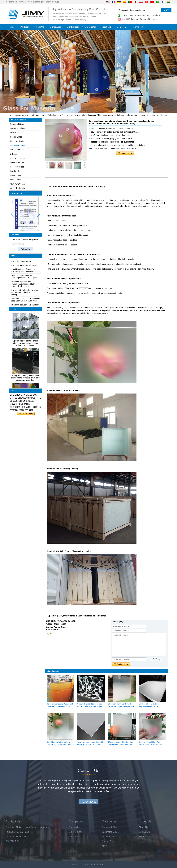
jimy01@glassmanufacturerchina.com (139, 19)
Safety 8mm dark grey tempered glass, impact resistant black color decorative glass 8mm (26, 379)
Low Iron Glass (17, 171)
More (105, 846)
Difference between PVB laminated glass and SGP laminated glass (26, 301)
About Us (39, 27)
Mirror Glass (15, 180)
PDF (58, 630)
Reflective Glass (17, 167)
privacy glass (69, 616)
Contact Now (26, 414)
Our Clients (90, 27)
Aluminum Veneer (18, 184)
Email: (9, 827)
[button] (83, 110)
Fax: (8, 832)
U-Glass (14, 154)
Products (25, 27)
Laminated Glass (17, 128)
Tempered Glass (17, 124)
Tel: (7, 837)
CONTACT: (11, 841)
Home (11, 27)
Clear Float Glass (18, 158)
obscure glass (100, 616)
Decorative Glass (34, 115)
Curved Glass (16, 137)
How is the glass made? (21, 263)
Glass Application (17, 141)
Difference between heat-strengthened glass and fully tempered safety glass (23, 285)
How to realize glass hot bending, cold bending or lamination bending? (25, 294)
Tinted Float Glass (18, 163)
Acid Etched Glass (51, 115)
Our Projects (73, 27)
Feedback (106, 27)
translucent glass (84, 616)
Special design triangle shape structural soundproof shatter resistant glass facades (26, 344)
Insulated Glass (17, 133)
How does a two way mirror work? (25, 267)
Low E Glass (16, 175)
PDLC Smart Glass (18, 150)
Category (20, 115)
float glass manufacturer (92, 865)
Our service (55, 27)
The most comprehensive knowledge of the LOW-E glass (24, 278)
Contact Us (122, 27)
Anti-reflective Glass (19, 188)
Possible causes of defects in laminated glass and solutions (23, 272)
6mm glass (57, 616)
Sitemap (143, 837)
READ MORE (88, 802)
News (136, 27)
